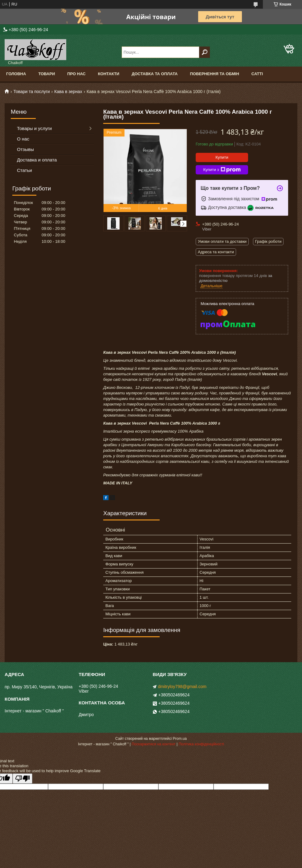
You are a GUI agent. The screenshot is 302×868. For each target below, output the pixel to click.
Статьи (24, 170)
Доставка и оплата (37, 160)
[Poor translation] (22, 778)
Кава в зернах (68, 92)
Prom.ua (180, 739)
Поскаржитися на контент (153, 744)
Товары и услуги (34, 128)
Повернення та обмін (214, 74)
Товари (47, 74)
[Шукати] (204, 52)
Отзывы (25, 149)
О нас (23, 139)
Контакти (109, 74)
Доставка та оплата (155, 74)
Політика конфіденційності (201, 744)
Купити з (222, 170)
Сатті (257, 74)
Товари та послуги (31, 92)
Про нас (76, 74)
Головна (16, 74)
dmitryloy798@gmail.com (182, 687)
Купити (222, 157)
